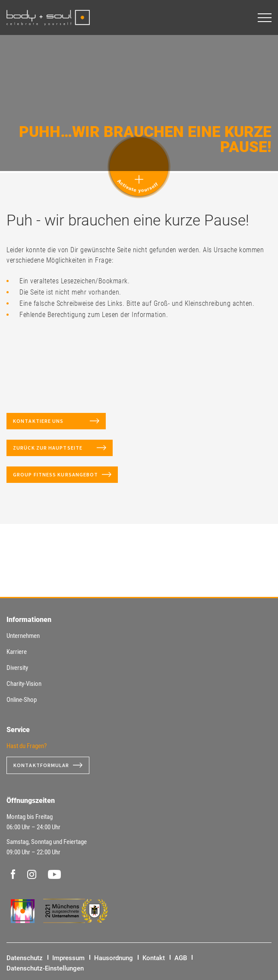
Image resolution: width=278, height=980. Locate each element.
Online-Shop (22, 700)
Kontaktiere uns (50, 421)
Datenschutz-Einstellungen (45, 968)
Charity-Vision (24, 684)
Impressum (68, 958)
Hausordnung (114, 958)
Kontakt (154, 958)
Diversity (17, 668)
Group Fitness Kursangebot (56, 474)
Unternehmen (23, 636)
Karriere (17, 652)
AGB (181, 958)
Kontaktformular (41, 765)
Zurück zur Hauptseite (53, 448)
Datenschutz (25, 958)
